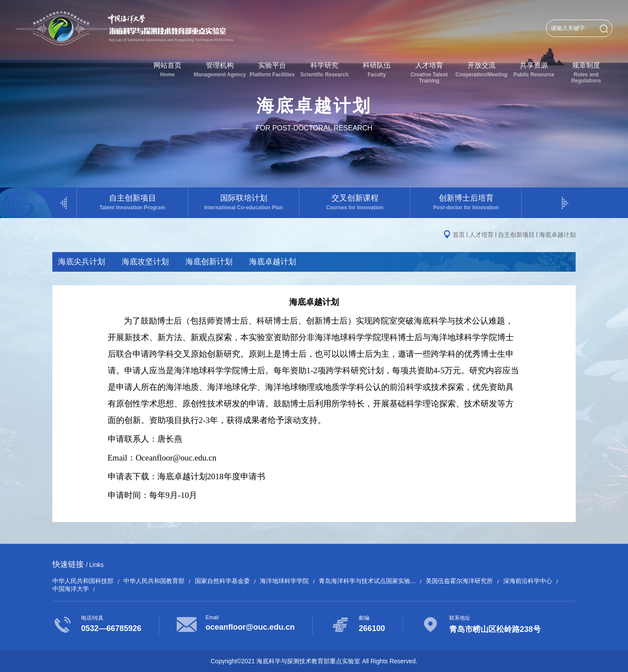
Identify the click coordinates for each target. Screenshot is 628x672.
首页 (459, 235)
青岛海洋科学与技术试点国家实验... (367, 581)
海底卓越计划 (557, 235)
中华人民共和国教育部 (154, 581)
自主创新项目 (132, 202)
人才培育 (429, 73)
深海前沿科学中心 (528, 581)
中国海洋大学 (71, 589)
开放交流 (481, 70)
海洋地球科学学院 (284, 581)
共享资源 (534, 70)
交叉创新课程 (355, 202)
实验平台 (272, 70)
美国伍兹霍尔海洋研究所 (459, 581)
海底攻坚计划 (145, 262)
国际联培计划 (244, 202)
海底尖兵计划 (82, 262)
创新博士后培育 (466, 202)
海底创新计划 (209, 262)
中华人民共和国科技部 (83, 581)
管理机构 (220, 70)
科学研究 (324, 70)
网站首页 (167, 70)
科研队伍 (377, 70)
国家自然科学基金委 (222, 581)
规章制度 (586, 73)
